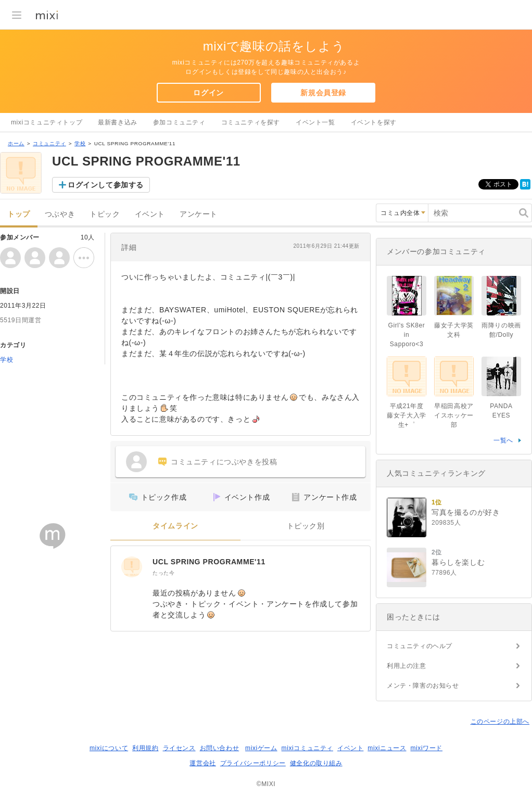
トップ (19, 214)
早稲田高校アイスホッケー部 (454, 415)
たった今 (163, 573)
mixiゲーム (261, 748)
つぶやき (60, 214)
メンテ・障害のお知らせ (423, 686)
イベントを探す (374, 122)
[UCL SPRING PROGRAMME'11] (132, 567)
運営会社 (202, 763)
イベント (150, 214)
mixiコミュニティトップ (47, 122)
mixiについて (109, 748)
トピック (105, 214)
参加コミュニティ (179, 122)
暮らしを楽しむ (458, 562)
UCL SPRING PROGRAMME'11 (209, 562)
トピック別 (306, 526)
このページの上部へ (500, 722)
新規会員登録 (323, 93)
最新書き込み (118, 122)
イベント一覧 (315, 122)
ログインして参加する (106, 185)
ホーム (16, 143)
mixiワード (426, 748)
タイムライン (175, 526)
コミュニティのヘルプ (420, 646)
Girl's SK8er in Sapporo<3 (407, 335)
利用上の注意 (407, 666)
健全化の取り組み (316, 763)
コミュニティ (49, 143)
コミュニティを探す (251, 122)
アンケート (199, 214)
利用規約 (145, 748)
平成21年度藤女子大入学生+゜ (407, 415)
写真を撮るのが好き (466, 512)
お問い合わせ (220, 748)
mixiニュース (387, 748)
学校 (80, 143)
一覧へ (503, 440)
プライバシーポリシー (253, 763)
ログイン (208, 93)
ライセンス (179, 748)
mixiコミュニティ (307, 748)
